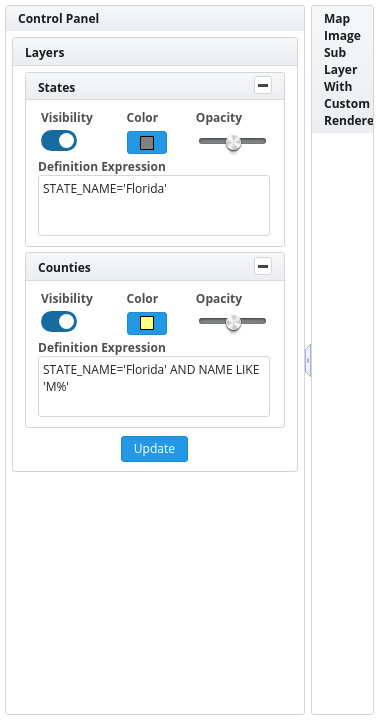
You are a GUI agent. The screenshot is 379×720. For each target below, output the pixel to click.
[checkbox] (59, 140)
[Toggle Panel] (263, 85)
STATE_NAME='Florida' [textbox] (154, 205)
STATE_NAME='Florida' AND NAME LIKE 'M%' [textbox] (154, 386)
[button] (147, 142)
